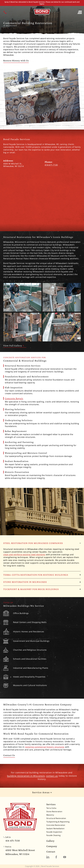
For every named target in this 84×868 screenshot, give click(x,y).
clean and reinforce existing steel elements (24, 555)
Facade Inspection (54, 832)
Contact (51, 852)
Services (51, 804)
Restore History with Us (16, 60)
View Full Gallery (14, 346)
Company (52, 846)
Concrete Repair (14, 398)
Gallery (50, 841)
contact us (52, 776)
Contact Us (9, 755)
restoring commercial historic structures (45, 747)
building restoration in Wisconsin (26, 776)
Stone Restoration (54, 812)
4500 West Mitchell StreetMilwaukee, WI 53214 (20, 852)
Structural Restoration (56, 818)
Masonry (50, 815)
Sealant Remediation (55, 829)
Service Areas (42, 792)
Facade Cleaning (53, 835)
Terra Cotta (51, 808)
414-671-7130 (51, 165)
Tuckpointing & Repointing (58, 822)
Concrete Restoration (56, 825)
